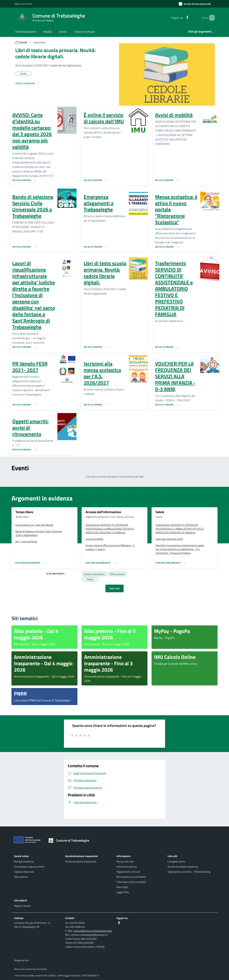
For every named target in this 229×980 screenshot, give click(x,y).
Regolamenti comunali (128, 872)
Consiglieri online (177, 861)
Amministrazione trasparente (81, 861)
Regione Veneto (22, 906)
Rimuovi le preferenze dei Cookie (31, 969)
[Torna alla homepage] (70, 840)
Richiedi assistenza (24, 861)
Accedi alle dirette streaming (183, 867)
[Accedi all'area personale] (196, 4)
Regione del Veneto (23, 4)
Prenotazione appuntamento (29, 867)
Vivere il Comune (85, 32)
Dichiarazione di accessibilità (131, 877)
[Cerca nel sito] (211, 18)
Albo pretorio (21, 877)
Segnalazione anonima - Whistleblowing (189, 872)
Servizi (63, 32)
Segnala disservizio (24, 872)
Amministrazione (26, 32)
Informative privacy (127, 867)
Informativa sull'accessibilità (131, 882)
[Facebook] (183, 18)
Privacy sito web (125, 861)
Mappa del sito (22, 960)
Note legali (122, 887)
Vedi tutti (114, 588)
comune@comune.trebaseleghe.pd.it (93, 931)
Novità (47, 32)
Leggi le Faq (123, 892)
